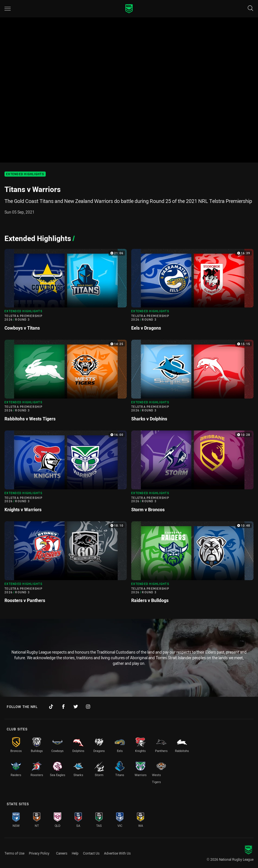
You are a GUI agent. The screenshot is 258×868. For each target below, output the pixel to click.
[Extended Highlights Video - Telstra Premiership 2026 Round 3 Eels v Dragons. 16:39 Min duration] (192, 292)
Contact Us (91, 853)
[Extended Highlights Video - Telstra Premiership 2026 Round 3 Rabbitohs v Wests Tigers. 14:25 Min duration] (66, 383)
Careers (62, 853)
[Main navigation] (8, 9)
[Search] (250, 9)
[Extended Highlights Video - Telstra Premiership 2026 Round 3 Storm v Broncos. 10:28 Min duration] (192, 474)
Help (75, 853)
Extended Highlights (25, 174)
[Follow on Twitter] (76, 707)
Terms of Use (14, 853)
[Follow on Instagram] (88, 707)
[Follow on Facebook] (63, 707)
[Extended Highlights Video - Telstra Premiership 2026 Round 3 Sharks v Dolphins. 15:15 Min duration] (192, 383)
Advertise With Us (117, 853)
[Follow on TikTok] (51, 707)
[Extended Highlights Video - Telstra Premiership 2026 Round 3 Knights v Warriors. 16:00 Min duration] (66, 474)
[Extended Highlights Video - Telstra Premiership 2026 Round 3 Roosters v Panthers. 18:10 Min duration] (66, 564)
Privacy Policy (39, 853)
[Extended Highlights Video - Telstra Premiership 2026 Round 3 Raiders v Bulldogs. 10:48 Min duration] (192, 564)
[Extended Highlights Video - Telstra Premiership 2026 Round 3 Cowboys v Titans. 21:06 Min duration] (66, 292)
